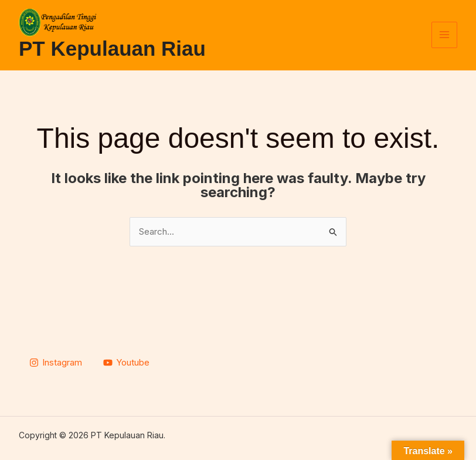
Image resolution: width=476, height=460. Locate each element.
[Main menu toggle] (445, 35)
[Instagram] (56, 363)
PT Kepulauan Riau (112, 48)
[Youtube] (126, 363)
